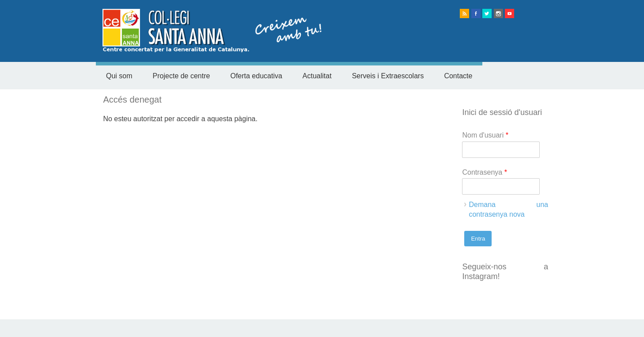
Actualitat (317, 76)
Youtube (510, 13)
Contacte (458, 76)
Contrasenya (484, 172)
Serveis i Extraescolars (388, 76)
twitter (487, 13)
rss (464, 13)
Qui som (119, 76)
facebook (476, 13)
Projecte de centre (182, 76)
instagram (498, 13)
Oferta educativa (256, 76)
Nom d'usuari (485, 135)
